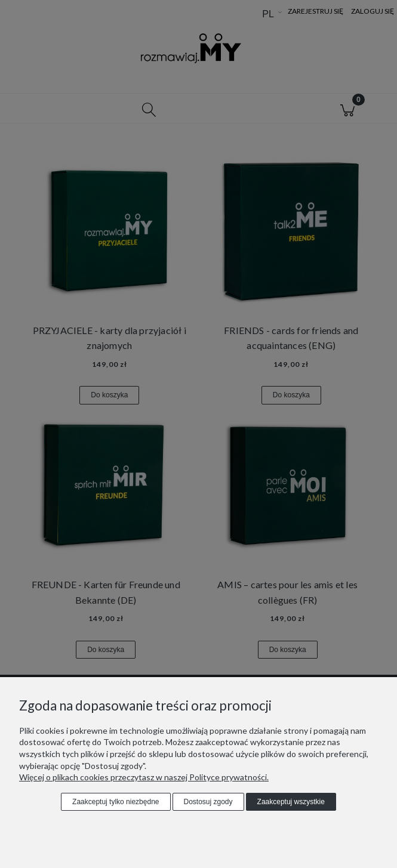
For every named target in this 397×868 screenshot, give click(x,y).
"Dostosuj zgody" (113, 766)
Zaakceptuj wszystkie (291, 802)
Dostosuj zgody (208, 802)
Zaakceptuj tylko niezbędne (116, 802)
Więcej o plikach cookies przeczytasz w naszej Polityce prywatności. (144, 777)
